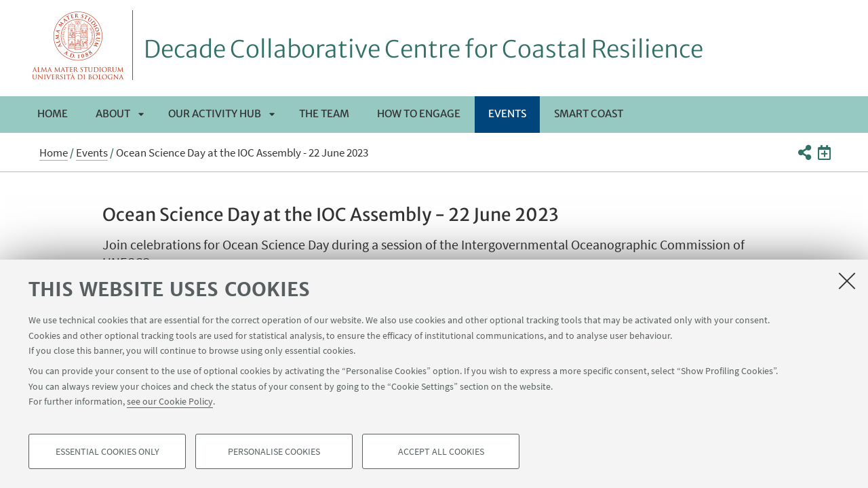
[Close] (847, 281)
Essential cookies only (107, 451)
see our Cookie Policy (170, 401)
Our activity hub (215, 114)
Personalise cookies (274, 451)
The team (324, 114)
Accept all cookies (441, 451)
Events (507, 114)
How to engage (419, 114)
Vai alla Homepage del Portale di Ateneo (78, 45)
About (113, 114)
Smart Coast (589, 114)
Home (53, 114)
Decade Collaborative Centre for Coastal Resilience (423, 49)
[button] (804, 152)
